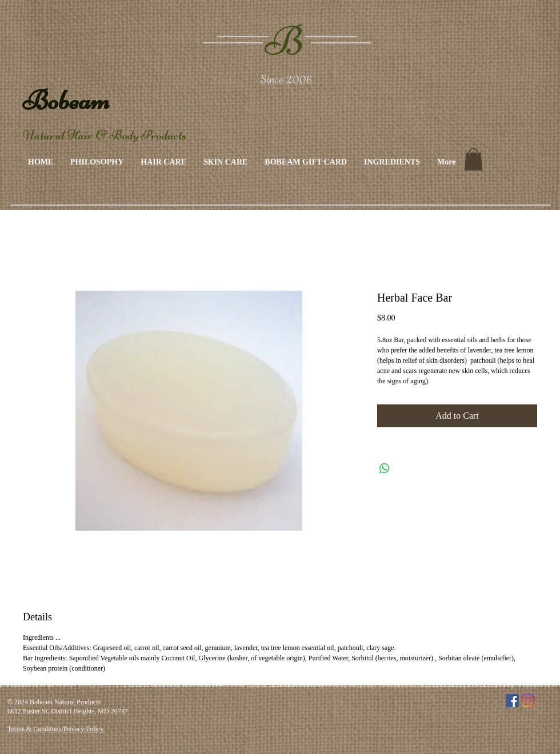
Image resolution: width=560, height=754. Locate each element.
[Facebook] (512, 701)
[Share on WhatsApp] (385, 468)
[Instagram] (528, 701)
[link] (473, 159)
